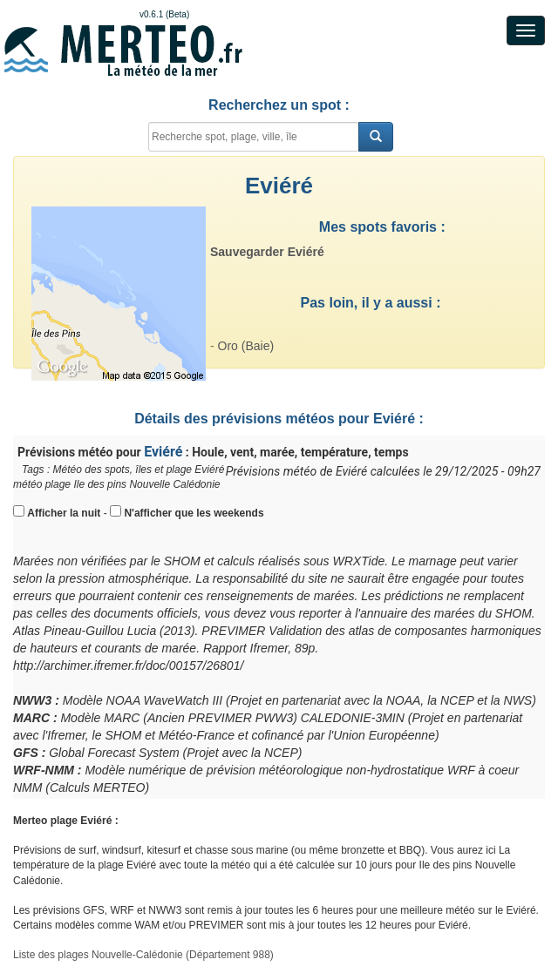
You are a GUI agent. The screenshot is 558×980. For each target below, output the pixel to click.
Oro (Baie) (246, 346)
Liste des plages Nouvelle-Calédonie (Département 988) (143, 955)
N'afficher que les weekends (194, 513)
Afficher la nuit (64, 513)
